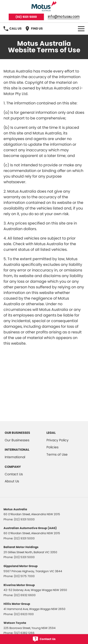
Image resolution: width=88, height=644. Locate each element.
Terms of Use (57, 454)
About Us (12, 481)
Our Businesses (17, 440)
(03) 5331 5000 (24, 557)
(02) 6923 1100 (24, 614)
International (15, 457)
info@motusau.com (64, 16)
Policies (52, 447)
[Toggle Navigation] (81, 29)
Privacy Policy (57, 440)
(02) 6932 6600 (25, 595)
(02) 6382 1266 (24, 633)
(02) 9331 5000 (26, 17)
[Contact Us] (44, 639)
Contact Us (14, 474)
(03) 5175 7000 (24, 576)
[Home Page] (44, 6)
